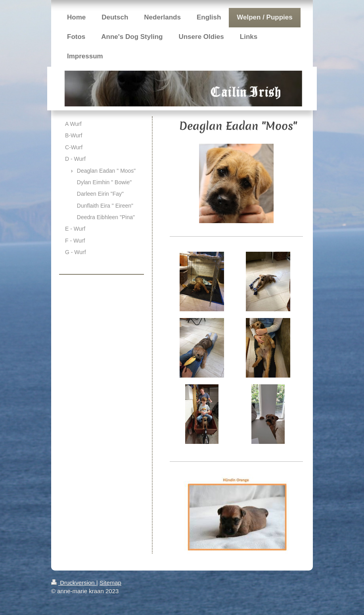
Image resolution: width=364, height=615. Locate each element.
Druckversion (74, 583)
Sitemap (110, 583)
